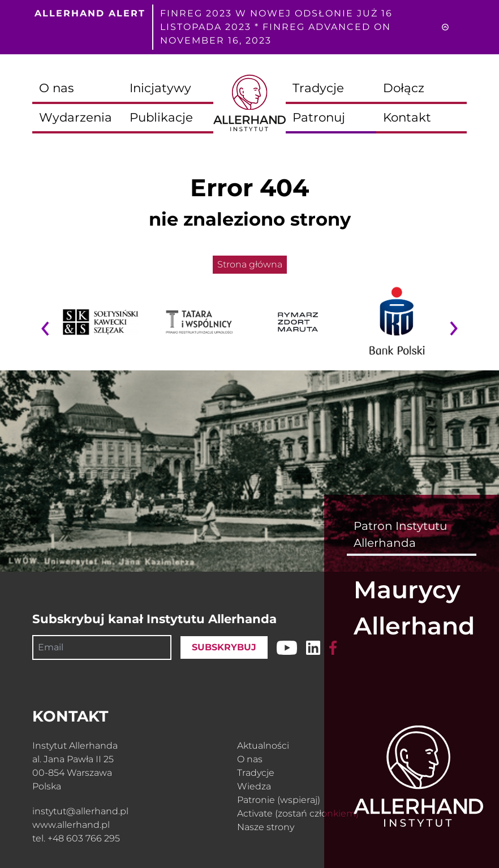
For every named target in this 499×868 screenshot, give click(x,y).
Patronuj (319, 117)
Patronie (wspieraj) (279, 800)
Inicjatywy (160, 88)
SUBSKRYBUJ (224, 647)
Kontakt (407, 117)
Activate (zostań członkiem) (298, 813)
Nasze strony (266, 827)
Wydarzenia (76, 117)
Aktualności (263, 746)
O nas (56, 88)
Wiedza (254, 786)
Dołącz (404, 88)
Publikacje (161, 117)
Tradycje (318, 88)
